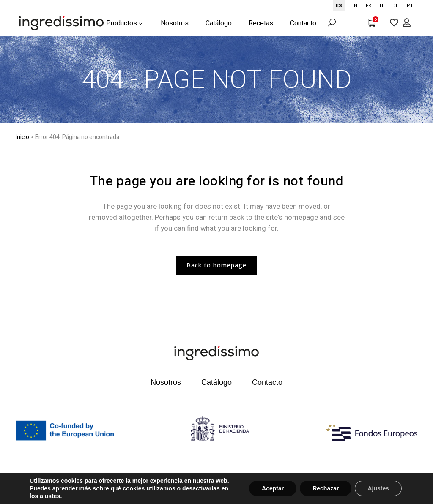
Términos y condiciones (241, 485)
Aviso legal (130, 485)
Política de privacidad (178, 485)
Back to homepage (216, 265)
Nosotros (166, 382)
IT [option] (382, 6)
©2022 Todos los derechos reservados (62, 485)
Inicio (22, 137)
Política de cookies (38, 494)
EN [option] (354, 6)
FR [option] (369, 6)
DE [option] (395, 6)
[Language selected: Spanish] (375, 5)
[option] (354, 6)
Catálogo (216, 382)
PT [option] (410, 6)
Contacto (267, 382)
